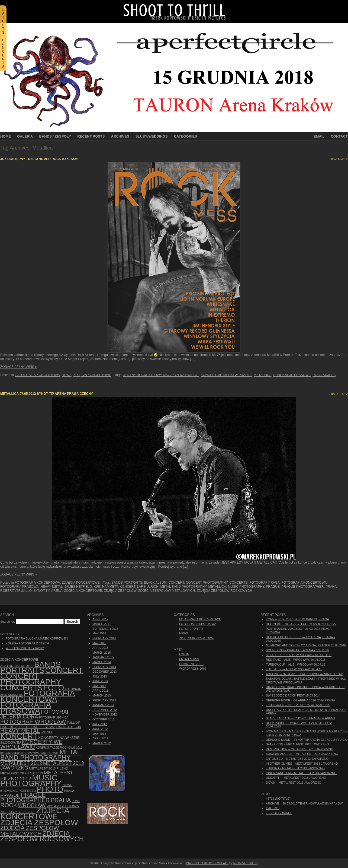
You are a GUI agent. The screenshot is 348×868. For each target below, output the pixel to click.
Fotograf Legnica (54, 717)
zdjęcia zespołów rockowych (225, 591)
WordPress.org (193, 669)
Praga (69, 791)
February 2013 (104, 700)
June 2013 (100, 681)
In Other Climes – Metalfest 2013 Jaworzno (302, 764)
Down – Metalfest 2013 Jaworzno (294, 783)
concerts (238, 583)
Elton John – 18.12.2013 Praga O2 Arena (298, 705)
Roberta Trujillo (16, 591)
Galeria (25, 136)
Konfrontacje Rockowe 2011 (59, 748)
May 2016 (99, 633)
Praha (331, 587)
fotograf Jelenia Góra (35, 714)
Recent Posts (91, 136)
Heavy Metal (51, 587)
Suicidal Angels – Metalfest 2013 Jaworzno (302, 754)
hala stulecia (69, 727)
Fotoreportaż (191, 629)
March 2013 (102, 695)
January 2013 (103, 705)
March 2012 (102, 743)
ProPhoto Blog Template (207, 863)
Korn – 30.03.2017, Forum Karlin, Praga (297, 619)
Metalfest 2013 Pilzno (49, 768)
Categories (186, 136)
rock (9, 805)
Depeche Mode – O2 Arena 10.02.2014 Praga (301, 700)
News (67, 375)
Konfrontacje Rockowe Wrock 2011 (30, 753)
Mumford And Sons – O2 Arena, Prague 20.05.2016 (306, 645)
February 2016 (104, 638)
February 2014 (104, 667)
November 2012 (105, 714)
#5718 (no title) (278, 799)
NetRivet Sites (245, 863)
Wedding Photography (25, 648)
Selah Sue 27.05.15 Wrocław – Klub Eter (299, 655)
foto (54, 688)
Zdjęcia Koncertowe (92, 375)
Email (319, 136)
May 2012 (99, 734)
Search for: (8, 622)
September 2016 (105, 629)
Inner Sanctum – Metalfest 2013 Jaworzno (301, 773)
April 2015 (100, 648)
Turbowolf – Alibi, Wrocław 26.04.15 (296, 664)
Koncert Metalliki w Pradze (226, 375)
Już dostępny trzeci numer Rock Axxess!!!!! (40, 159)
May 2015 (99, 643)
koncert (128, 587)
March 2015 (102, 653)
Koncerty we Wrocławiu (31, 744)
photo (50, 789)
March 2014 (102, 662)
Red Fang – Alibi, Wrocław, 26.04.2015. (296, 660)
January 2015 (103, 657)
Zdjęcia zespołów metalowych (167, 591)
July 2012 (100, 724)
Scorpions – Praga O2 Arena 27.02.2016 (297, 650)
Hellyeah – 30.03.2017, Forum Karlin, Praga (301, 624)
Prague (273, 587)
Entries (189, 659)
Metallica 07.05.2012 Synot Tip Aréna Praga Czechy (47, 394)
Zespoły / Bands (279, 813)
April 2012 (100, 738)
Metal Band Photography (183, 587)
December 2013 (105, 672)
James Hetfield (78, 587)
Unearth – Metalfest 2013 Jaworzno (296, 778)
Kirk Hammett (106, 587)
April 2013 (100, 691)
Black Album (155, 583)
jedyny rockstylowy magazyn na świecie (161, 375)
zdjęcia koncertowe (83, 591)
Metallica (263, 375)
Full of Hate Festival (36, 727)
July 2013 (100, 676)
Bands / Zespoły (55, 136)
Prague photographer (303, 587)
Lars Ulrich (148, 587)
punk (76, 801)
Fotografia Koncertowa (37, 375)
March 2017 (102, 624)
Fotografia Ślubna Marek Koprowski (37, 638)
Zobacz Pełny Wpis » (19, 367)
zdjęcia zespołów (120, 591)
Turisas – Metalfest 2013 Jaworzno (295, 768)
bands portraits (127, 583)
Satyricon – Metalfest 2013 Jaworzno (297, 744)
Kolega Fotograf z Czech (27, 643)
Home (6, 136)
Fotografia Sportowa (198, 624)
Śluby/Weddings (152, 136)
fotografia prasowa (19, 587)
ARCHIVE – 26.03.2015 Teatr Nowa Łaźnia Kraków (304, 674)
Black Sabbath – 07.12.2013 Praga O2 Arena (301, 718)
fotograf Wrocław (33, 722)
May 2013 (99, 686)
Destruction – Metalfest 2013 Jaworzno (300, 749)
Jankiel (47, 732)
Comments (191, 664)
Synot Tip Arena (48, 591)
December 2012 (105, 710)
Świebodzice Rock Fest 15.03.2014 (293, 695)
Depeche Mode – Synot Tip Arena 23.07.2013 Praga (306, 740)
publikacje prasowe (292, 375)
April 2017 (100, 619)
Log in (184, 654)
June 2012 (100, 729)
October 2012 (104, 719)
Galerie (272, 808)
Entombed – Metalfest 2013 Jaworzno (297, 759)
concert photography (207, 583)
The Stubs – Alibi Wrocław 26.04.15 (294, 669)
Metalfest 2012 (21, 763)
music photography (246, 587)
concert (176, 583)
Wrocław (32, 805)
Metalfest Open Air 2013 (22, 773)
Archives (120, 136)
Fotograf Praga (265, 583)
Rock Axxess (324, 375)
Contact (339, 136)
